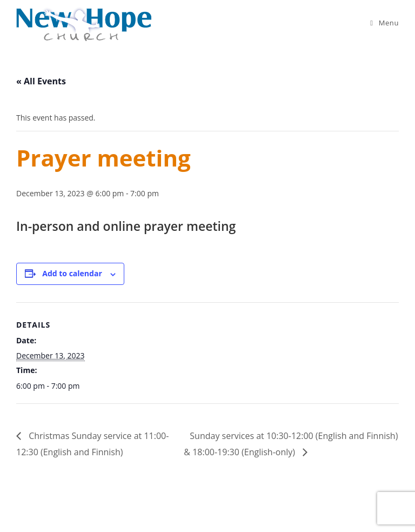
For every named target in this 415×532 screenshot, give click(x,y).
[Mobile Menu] (384, 23)
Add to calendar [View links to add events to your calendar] (72, 273)
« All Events (41, 81)
